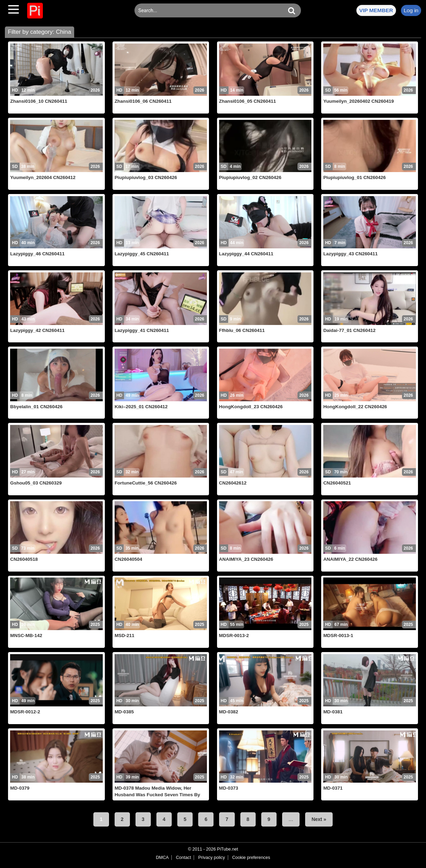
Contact (183, 858)
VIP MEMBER (376, 10)
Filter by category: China (39, 32)
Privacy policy (212, 858)
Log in (411, 10)
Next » (319, 819)
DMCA (162, 858)
